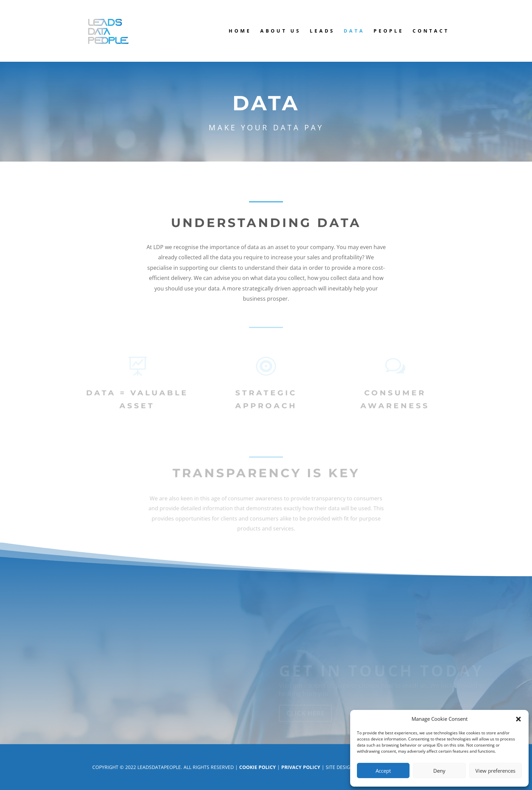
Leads (322, 31)
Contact (431, 31)
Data (354, 31)
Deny (439, 771)
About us (281, 31)
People (389, 31)
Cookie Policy (258, 767)
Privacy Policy (301, 767)
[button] (518, 719)
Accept (383, 771)
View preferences (495, 771)
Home (240, 31)
